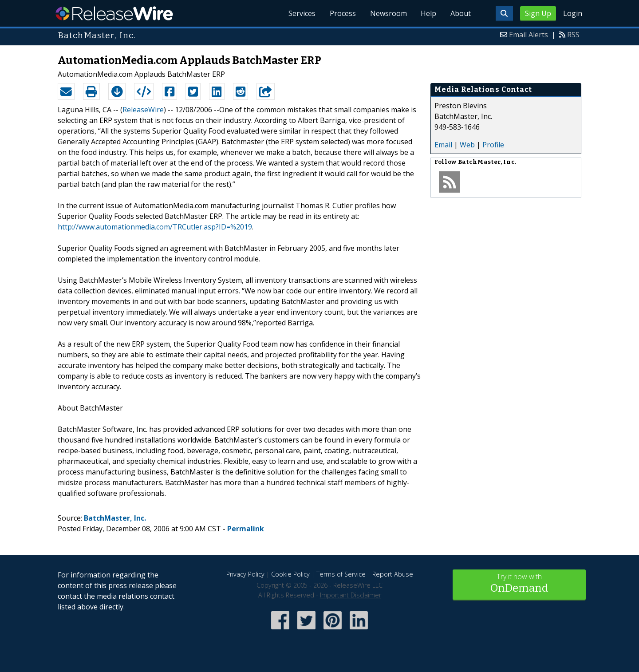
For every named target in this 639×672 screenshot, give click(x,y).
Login (573, 13)
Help (428, 13)
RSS (573, 35)
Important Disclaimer (351, 595)
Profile (493, 145)
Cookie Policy (290, 574)
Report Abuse (393, 574)
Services (302, 13)
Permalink (246, 529)
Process (342, 13)
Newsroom (388, 13)
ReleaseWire (114, 13)
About (461, 13)
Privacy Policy (245, 574)
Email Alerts (529, 35)
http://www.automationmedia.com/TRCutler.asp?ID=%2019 (155, 227)
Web (467, 145)
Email (443, 145)
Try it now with (519, 584)
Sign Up (538, 13)
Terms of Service (341, 574)
